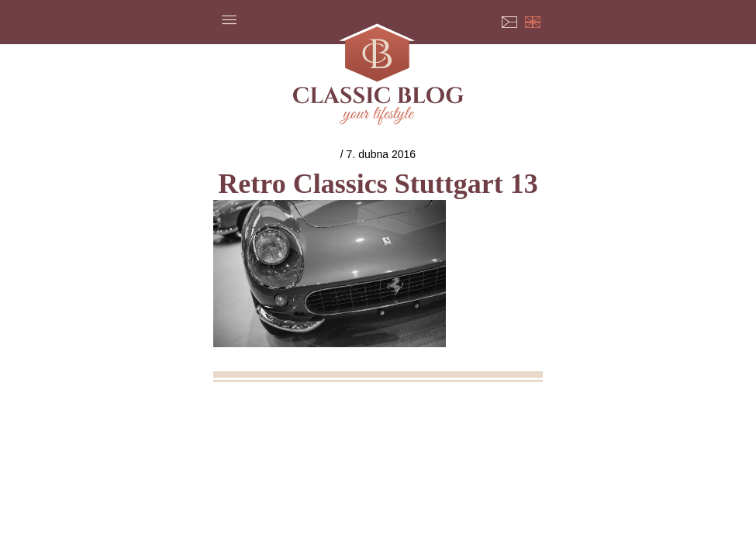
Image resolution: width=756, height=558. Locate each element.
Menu (229, 19)
